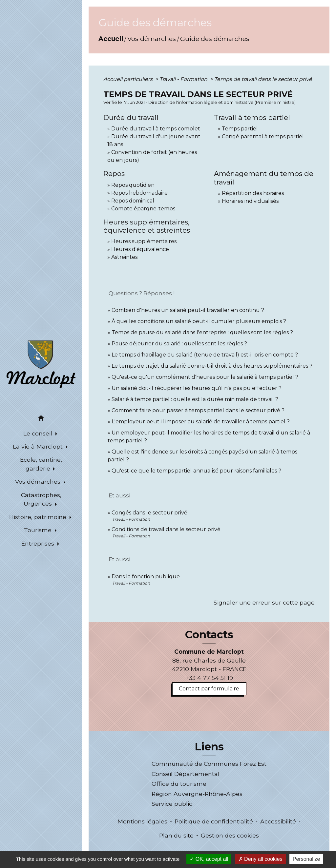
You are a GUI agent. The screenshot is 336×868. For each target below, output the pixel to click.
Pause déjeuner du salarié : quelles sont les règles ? (179, 344)
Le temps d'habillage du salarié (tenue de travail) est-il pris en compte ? (205, 355)
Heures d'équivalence (140, 249)
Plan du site (176, 835)
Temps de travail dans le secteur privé (263, 79)
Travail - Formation (184, 79)
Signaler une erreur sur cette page (264, 602)
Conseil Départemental (186, 774)
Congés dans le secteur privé (149, 513)
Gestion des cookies (230, 835)
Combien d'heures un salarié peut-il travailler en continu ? (188, 310)
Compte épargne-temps (143, 209)
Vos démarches (152, 39)
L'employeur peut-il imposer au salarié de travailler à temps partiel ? (201, 422)
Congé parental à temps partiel (263, 136)
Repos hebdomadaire (139, 193)
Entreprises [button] (39, 543)
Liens (209, 747)
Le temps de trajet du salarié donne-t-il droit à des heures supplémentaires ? (212, 366)
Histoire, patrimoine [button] (39, 517)
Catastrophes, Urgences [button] (41, 499)
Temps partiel (240, 129)
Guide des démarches (215, 39)
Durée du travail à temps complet (156, 129)
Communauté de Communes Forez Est (209, 764)
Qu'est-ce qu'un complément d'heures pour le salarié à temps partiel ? (205, 377)
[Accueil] (41, 364)
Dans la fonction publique (146, 577)
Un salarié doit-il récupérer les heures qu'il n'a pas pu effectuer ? (197, 388)
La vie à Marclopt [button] (39, 446)
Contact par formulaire (209, 689)
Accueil (111, 39)
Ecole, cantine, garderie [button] (41, 464)
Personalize (306, 859)
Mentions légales (142, 821)
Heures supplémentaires (144, 241)
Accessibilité (278, 821)
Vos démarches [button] (39, 482)
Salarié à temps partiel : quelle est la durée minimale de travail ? (195, 399)
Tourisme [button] (39, 530)
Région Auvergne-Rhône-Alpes (197, 794)
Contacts (209, 635)
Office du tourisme (179, 784)
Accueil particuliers (129, 79)
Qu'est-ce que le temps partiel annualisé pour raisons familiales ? (196, 471)
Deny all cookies (261, 859)
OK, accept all (209, 859)
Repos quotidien (133, 185)
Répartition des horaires (253, 193)
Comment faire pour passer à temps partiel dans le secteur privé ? (198, 410)
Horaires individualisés (250, 201)
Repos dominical (133, 201)
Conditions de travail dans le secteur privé (166, 529)
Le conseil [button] (39, 433)
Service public (172, 804)
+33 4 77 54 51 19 (209, 678)
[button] (41, 419)
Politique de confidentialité (214, 821)
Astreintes (124, 257)
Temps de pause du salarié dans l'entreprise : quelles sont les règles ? (202, 332)
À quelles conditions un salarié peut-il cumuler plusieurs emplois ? (199, 321)
